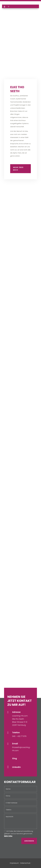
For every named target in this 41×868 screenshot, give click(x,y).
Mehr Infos (8, 836)
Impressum (14, 863)
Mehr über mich (18, 169)
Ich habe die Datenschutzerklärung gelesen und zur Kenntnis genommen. (19, 834)
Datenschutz (25, 863)
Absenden (29, 841)
